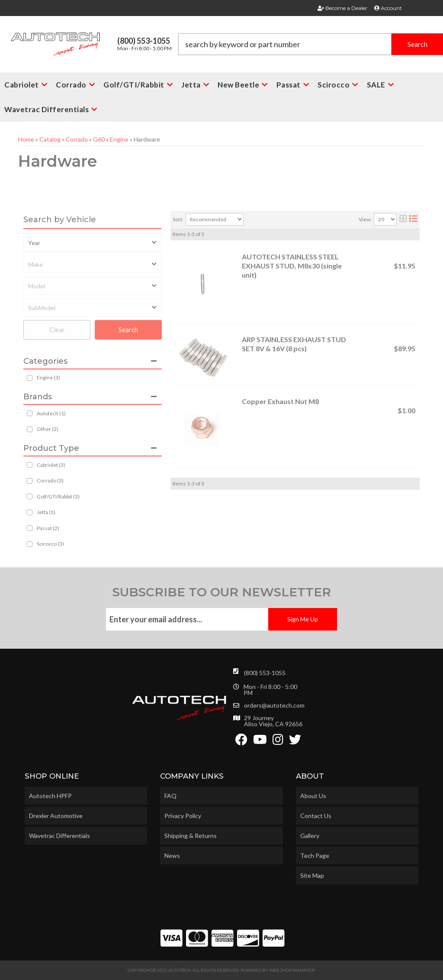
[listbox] (93, 243)
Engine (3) (48, 377)
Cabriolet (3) (51, 465)
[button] (311, 44)
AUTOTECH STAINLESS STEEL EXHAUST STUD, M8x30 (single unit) (292, 266)
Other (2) (48, 429)
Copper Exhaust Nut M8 (280, 401)
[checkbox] (30, 413)
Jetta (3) (46, 512)
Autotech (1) (51, 413)
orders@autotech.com (274, 705)
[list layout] (413, 219)
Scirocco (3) (50, 544)
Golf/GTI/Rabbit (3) (58, 496)
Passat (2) (48, 528)
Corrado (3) (50, 480)
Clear (57, 330)
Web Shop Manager (292, 970)
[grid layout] (403, 219)
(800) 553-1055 (265, 673)
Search (128, 330)
